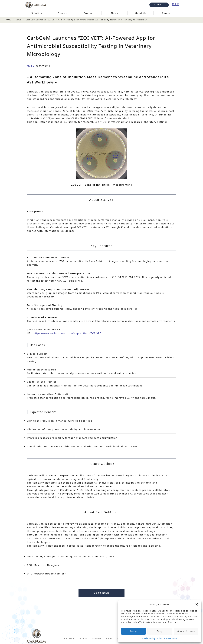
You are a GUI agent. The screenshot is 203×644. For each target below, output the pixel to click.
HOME (8, 20)
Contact (159, 4)
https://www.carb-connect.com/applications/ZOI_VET (67, 333)
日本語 (176, 4)
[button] (197, 604)
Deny (160, 631)
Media (31, 66)
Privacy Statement (167, 638)
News (18, 20)
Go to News (101, 593)
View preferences (186, 631)
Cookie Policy (148, 638)
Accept (134, 631)
